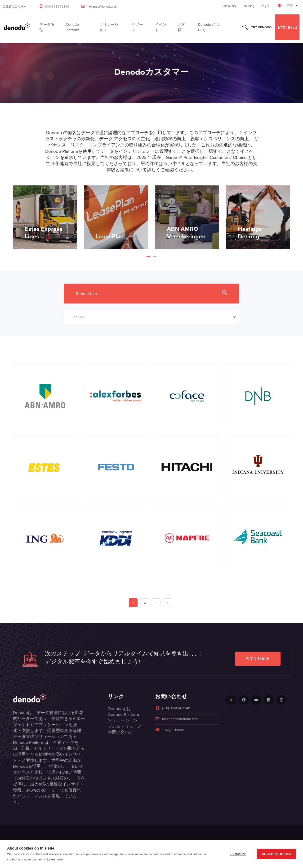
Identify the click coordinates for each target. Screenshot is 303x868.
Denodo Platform (123, 715)
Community (229, 6)
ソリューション (123, 720)
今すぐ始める (258, 659)
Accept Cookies (276, 854)
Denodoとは (119, 709)
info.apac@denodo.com (102, 7)
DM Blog (249, 6)
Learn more (55, 859)
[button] (148, 257)
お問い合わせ (287, 27)
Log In (265, 6)
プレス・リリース (125, 726)
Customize (238, 854)
